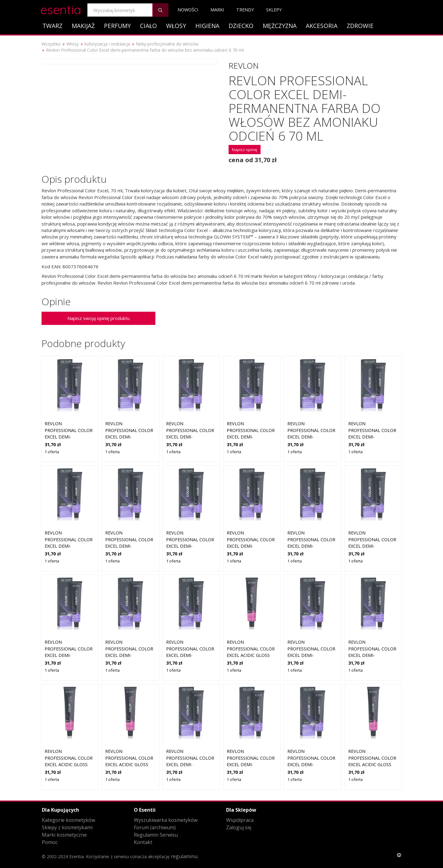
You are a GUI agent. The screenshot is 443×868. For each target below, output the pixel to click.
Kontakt (143, 842)
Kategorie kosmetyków (68, 820)
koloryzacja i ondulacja (107, 44)
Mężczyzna (280, 26)
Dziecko (241, 26)
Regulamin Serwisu (156, 835)
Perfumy (117, 26)
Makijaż (83, 26)
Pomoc (50, 842)
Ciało (148, 26)
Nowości (188, 10)
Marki (217, 10)
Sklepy (274, 10)
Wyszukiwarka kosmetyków (166, 820)
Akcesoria (322, 26)
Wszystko (51, 44)
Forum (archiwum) (155, 827)
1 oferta (52, 452)
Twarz (52, 26)
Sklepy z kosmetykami (67, 827)
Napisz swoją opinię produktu (98, 318)
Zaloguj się (239, 827)
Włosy (176, 26)
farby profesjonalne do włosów (167, 44)
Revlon (244, 66)
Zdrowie (360, 26)
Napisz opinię (245, 150)
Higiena (207, 26)
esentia (61, 9)
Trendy (245, 10)
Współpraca (240, 820)
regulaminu (184, 856)
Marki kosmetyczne (64, 835)
